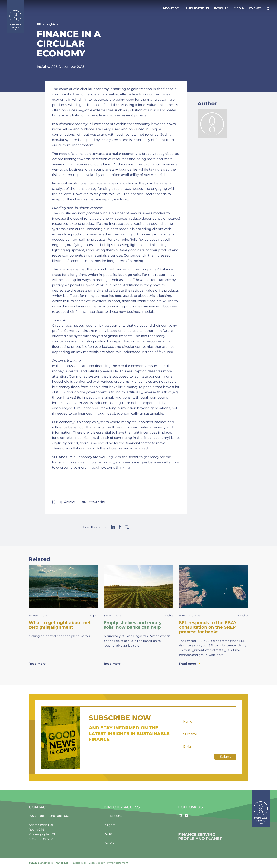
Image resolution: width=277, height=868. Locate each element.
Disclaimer (80, 863)
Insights (221, 8)
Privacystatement (118, 863)
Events (255, 8)
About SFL (172, 8)
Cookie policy (97, 863)
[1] (60, 392)
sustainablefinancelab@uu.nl (50, 816)
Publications (197, 8)
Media (239, 8)
